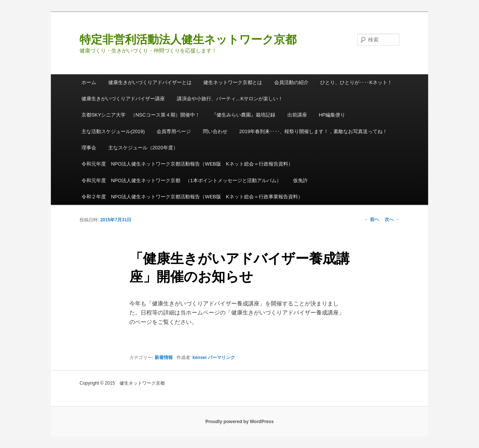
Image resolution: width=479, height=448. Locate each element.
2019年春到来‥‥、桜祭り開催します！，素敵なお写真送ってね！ (313, 131)
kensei (199, 357)
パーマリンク (221, 357)
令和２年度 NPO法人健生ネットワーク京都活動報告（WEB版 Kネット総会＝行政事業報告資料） (192, 197)
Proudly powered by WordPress (239, 422)
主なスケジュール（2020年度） (143, 148)
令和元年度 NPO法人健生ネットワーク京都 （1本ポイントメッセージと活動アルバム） (181, 180)
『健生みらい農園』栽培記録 (243, 115)
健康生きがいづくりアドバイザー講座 (123, 99)
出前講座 (297, 115)
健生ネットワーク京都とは (233, 82)
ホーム (89, 82)
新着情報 (164, 357)
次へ (392, 219)
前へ (371, 219)
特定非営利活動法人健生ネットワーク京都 (188, 39)
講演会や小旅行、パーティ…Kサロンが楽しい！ (230, 99)
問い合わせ (215, 131)
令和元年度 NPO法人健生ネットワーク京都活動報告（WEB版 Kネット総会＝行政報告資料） (187, 164)
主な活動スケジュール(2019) (113, 131)
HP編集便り (332, 115)
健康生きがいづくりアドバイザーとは (150, 82)
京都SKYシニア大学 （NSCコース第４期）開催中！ (140, 115)
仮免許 (300, 180)
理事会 (89, 148)
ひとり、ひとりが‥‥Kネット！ (356, 82)
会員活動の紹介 (291, 82)
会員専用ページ (174, 131)
